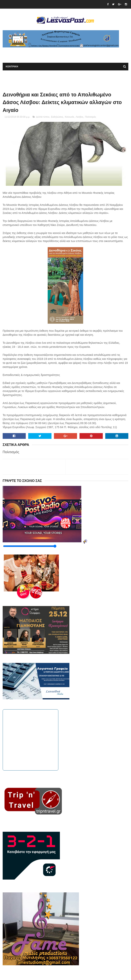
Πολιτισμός (91, 117)
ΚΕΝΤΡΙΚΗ (12, 67)
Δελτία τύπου (43, 117)
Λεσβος (80, 117)
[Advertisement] (47, 53)
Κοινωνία (69, 117)
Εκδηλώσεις (57, 117)
